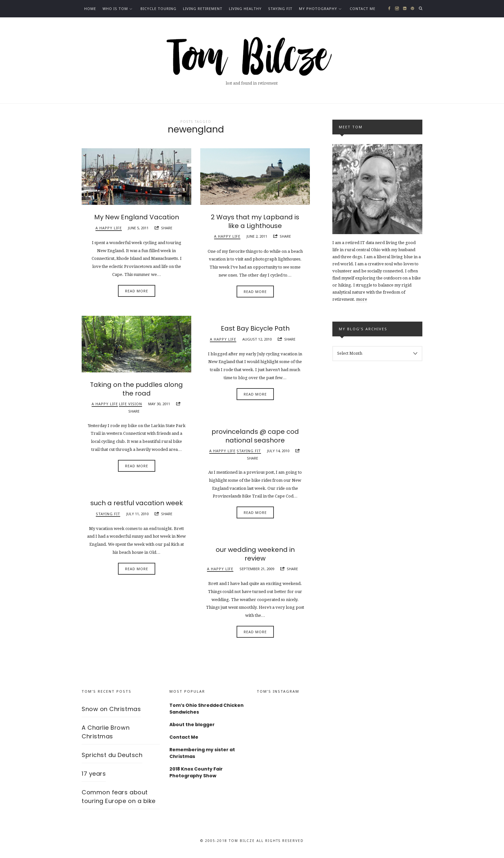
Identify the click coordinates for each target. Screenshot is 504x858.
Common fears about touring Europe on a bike (119, 799)
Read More (137, 293)
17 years (94, 776)
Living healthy (245, 9)
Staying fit (280, 9)
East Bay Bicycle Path (255, 331)
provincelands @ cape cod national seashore (255, 438)
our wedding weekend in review (255, 556)
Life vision (130, 406)
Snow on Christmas (111, 712)
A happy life (109, 230)
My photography (318, 9)
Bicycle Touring (158, 9)
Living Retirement (203, 9)
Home (90, 9)
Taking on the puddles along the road (136, 391)
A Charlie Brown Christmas (106, 735)
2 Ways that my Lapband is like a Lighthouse (255, 224)
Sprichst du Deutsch (112, 758)
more (362, 299)
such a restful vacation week (137, 506)
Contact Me (363, 9)
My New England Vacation (137, 220)
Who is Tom (115, 9)
